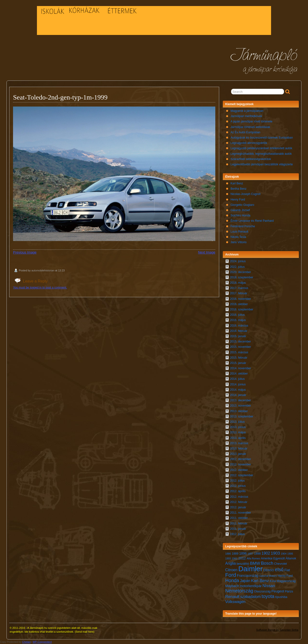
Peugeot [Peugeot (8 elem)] (278, 591)
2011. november (241, 513)
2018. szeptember (242, 277)
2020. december (241, 272)
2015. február (239, 358)
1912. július (237, 534)
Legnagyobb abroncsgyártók (249, 143)
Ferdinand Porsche (243, 226)
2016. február (239, 331)
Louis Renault (239, 232)
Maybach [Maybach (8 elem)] (232, 586)
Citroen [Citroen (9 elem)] (231, 570)
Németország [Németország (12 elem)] (239, 591)
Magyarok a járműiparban (247, 111)
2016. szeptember (242, 309)
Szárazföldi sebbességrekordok (251, 159)
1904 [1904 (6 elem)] (284, 554)
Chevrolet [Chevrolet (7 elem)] (281, 564)
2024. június (238, 261)
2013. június (238, 427)
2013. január (238, 454)
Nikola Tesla (238, 237)
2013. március (239, 443)
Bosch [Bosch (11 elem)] (267, 563)
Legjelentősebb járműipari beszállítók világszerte (262, 164)
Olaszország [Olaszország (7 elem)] (262, 591)
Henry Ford (238, 200)
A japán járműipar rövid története (251, 121)
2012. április (238, 491)
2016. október (239, 304)
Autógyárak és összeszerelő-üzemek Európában (262, 138)
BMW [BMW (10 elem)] (255, 563)
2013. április (238, 438)
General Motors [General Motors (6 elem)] (268, 576)
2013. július (237, 422)
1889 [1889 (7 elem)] (235, 554)
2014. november (241, 368)
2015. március (239, 352)
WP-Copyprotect (42, 642)
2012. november (241, 464)
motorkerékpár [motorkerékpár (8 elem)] (251, 586)
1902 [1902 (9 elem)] (266, 553)
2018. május (238, 283)
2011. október (239, 518)
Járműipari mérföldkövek (246, 116)
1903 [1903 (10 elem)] (275, 553)
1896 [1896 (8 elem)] (243, 553)
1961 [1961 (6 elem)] (235, 558)
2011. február (239, 523)
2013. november (241, 406)
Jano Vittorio (239, 242)
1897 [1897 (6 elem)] (251, 554)
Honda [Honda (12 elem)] (232, 580)
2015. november (241, 347)
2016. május (238, 320)
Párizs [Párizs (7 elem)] (289, 591)
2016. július (237, 315)
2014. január (238, 395)
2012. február (239, 502)
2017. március (239, 288)
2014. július (237, 379)
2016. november (241, 299)
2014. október (239, 374)
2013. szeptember (242, 416)
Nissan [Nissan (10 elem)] (269, 586)
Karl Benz (237, 183)
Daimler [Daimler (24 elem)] (250, 569)
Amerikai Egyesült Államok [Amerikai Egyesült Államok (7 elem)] (279, 558)
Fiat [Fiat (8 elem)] (287, 570)
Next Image (207, 252)
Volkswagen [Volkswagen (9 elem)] (235, 602)
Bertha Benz (238, 189)
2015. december (241, 342)
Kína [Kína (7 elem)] (273, 581)
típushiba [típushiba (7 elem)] (281, 597)
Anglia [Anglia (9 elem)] (231, 563)
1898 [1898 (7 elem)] (258, 554)
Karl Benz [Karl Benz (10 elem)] (260, 581)
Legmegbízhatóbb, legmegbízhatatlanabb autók (261, 154)
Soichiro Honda (240, 215)
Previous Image (25, 252)
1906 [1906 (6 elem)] (290, 554)
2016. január (238, 336)
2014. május (238, 390)
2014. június (238, 384)
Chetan (26, 642)
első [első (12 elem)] (279, 570)
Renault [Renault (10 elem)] (232, 597)
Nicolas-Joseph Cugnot (245, 194)
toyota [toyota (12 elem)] (268, 596)
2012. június (238, 486)
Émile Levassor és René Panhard (252, 221)
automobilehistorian (43, 270)
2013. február (239, 449)
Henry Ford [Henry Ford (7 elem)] (285, 576)
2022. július (237, 267)
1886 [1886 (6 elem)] (228, 554)
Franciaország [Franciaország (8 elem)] (248, 576)
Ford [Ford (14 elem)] (231, 575)
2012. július (237, 481)
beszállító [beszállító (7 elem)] (243, 564)
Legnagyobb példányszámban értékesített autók (261, 148)
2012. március (239, 497)
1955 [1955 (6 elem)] (228, 558)
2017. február (239, 293)
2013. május (238, 432)
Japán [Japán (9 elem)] (245, 581)
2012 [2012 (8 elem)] (242, 558)
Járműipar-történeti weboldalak (250, 127)
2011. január (238, 529)
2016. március (239, 326)
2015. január (238, 363)
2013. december (241, 400)
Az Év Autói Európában (245, 132)
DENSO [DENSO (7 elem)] (269, 570)
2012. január (238, 507)
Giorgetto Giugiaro (242, 205)
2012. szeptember (242, 475)
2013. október (239, 411)
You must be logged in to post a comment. (40, 288)
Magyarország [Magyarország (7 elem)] (286, 581)
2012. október (239, 470)
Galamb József (240, 210)
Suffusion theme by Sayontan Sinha (277, 630)
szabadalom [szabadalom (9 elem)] (250, 597)
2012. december (241, 459)
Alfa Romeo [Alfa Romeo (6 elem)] (253, 558)
